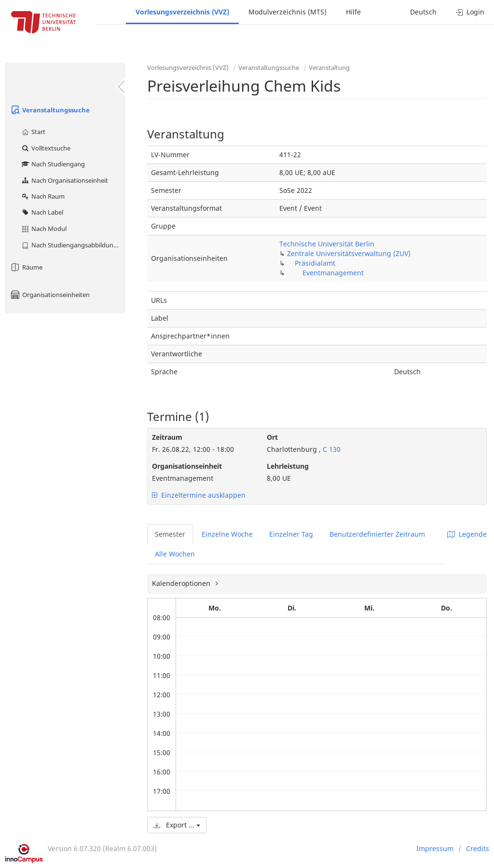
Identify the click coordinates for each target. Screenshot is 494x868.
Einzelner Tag (291, 534)
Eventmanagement (333, 273)
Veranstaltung (329, 68)
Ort (272, 437)
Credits (478, 848)
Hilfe (353, 12)
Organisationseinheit (187, 466)
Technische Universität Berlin (327, 244)
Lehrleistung (288, 466)
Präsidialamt (315, 263)
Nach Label (42, 212)
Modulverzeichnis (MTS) (288, 12)
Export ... (177, 825)
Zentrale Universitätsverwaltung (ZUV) (349, 253)
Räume (26, 267)
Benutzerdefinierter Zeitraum (377, 534)
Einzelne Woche (227, 534)
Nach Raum (43, 196)
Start (33, 132)
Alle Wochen (175, 554)
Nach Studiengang (53, 164)
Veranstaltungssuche (50, 110)
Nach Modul (44, 229)
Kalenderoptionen (182, 583)
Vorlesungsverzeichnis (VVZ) (182, 12)
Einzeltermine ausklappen (199, 495)
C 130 (331, 449)
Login (470, 12)
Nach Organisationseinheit (64, 180)
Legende (467, 534)
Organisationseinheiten (50, 295)
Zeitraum (167, 437)
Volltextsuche (46, 148)
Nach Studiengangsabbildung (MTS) (73, 245)
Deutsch (423, 12)
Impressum (435, 848)
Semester (170, 534)
